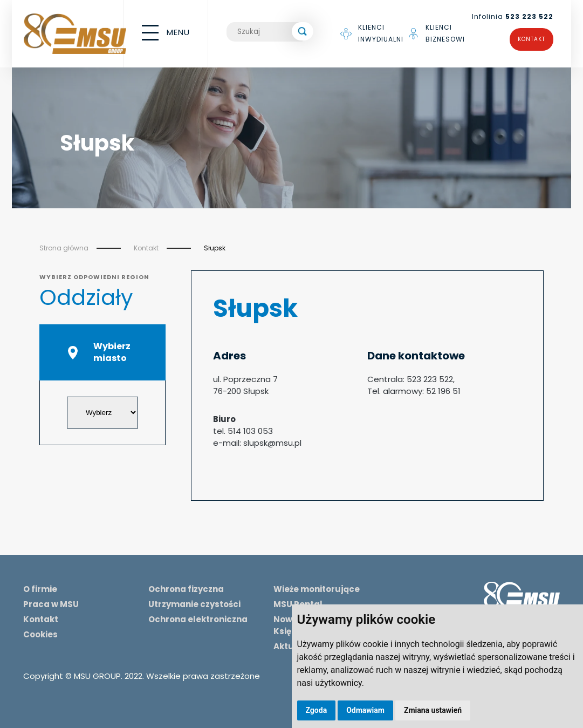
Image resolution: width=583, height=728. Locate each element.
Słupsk (215, 248)
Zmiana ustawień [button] (433, 710)
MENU (166, 33)
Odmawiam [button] (365, 710)
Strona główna (64, 248)
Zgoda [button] (317, 710)
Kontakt (531, 39)
